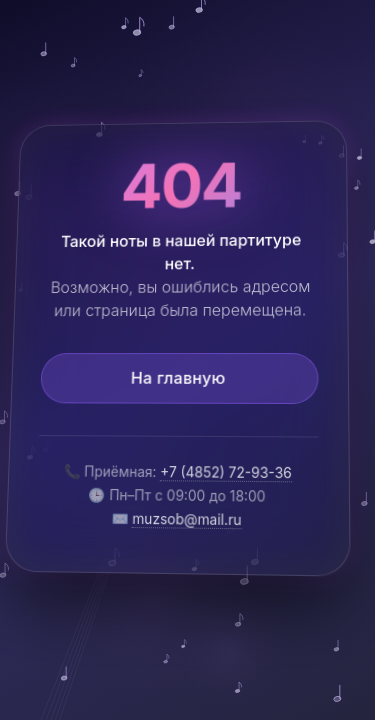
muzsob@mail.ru (187, 520)
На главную (177, 379)
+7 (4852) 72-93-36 (226, 472)
